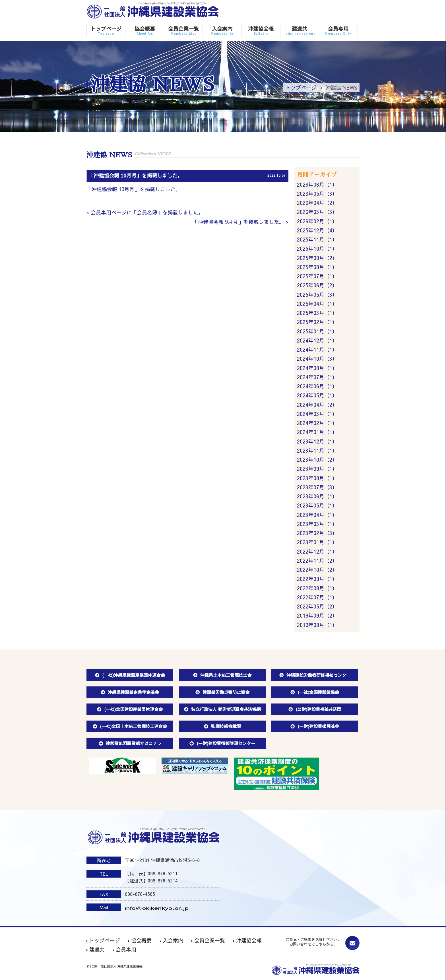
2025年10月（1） (317, 249)
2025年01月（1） (317, 332)
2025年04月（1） (317, 304)
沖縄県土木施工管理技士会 (226, 677)
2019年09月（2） (317, 618)
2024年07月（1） (317, 378)
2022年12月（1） (317, 553)
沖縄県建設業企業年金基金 (133, 694)
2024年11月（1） (317, 350)
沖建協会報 (261, 30)
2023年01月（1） (317, 544)
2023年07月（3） (317, 489)
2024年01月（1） (317, 433)
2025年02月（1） (317, 323)
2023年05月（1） (317, 507)
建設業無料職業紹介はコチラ (134, 745)
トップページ (106, 30)
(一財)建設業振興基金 (318, 728)
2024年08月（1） (317, 369)
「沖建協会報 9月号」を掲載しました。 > (241, 222)
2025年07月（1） (317, 277)
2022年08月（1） (317, 590)
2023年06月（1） (317, 498)
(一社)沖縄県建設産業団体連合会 (134, 677)
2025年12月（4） (317, 231)
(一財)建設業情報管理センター (226, 745)
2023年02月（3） (317, 535)
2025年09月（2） (317, 258)
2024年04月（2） (317, 406)
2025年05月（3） (317, 295)
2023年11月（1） (317, 452)
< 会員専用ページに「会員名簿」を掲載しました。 (145, 213)
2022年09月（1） (317, 581)
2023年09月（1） (317, 470)
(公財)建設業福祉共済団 (318, 711)
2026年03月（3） (317, 212)
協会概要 (145, 30)
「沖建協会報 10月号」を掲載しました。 (134, 189)
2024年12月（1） (317, 341)
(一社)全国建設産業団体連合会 (133, 711)
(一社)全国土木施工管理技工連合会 (133, 728)
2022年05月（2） (317, 608)
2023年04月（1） (317, 516)
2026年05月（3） (317, 194)
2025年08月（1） (317, 268)
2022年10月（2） (317, 572)
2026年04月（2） (317, 203)
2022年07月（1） (317, 599)
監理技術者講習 (226, 728)
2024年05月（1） (317, 396)
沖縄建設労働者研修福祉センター (318, 677)
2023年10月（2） (317, 461)
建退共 (300, 30)
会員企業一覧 (183, 30)
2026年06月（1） (317, 184)
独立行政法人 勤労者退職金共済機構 (226, 711)
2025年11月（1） (317, 240)
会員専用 (338, 30)
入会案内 (222, 30)
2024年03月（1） (317, 415)
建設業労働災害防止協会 (226, 694)
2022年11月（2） (317, 562)
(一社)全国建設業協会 (318, 694)
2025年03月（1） (317, 314)
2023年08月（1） (317, 479)
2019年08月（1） (317, 627)
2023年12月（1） (317, 442)
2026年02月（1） (317, 221)
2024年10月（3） (317, 360)
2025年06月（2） (317, 286)
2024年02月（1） (317, 424)
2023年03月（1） (317, 526)
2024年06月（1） (317, 387)
